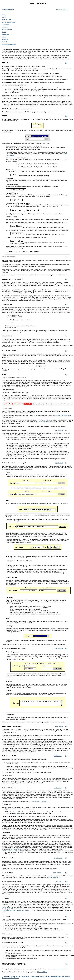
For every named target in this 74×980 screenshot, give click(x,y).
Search (4, 17)
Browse (4, 15)
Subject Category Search (9, 22)
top (66, 63)
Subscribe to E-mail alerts (9, 44)
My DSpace (5, 39)
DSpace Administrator (62, 416)
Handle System (7, 907)
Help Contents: (8, 10)
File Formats (5, 34)
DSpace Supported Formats (37, 802)
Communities (6, 25)
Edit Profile (5, 42)
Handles (4, 37)
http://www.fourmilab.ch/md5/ (19, 849)
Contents (5, 976)
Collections (5, 27)
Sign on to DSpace (7, 29)
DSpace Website (42, 972)
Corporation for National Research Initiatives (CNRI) (18, 910)
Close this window (62, 10)
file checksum (18, 813)
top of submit (59, 430)
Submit (4, 32)
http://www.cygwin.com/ (10, 851)
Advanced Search (7, 20)
